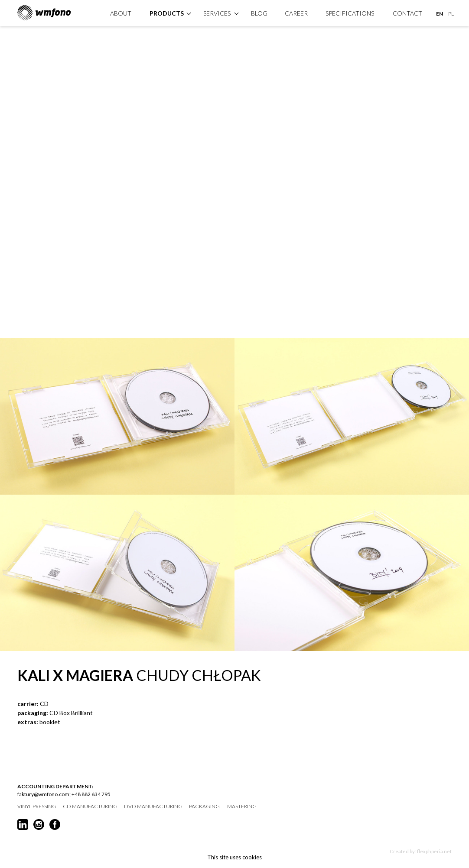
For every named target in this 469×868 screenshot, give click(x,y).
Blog (259, 13)
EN (440, 14)
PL (451, 14)
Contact (407, 13)
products (167, 13)
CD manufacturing (90, 806)
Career (296, 13)
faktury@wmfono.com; (44, 794)
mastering (242, 806)
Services (217, 13)
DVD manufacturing (153, 806)
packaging (204, 806)
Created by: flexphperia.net (421, 851)
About (121, 13)
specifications (350, 13)
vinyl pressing (37, 806)
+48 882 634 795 (91, 794)
